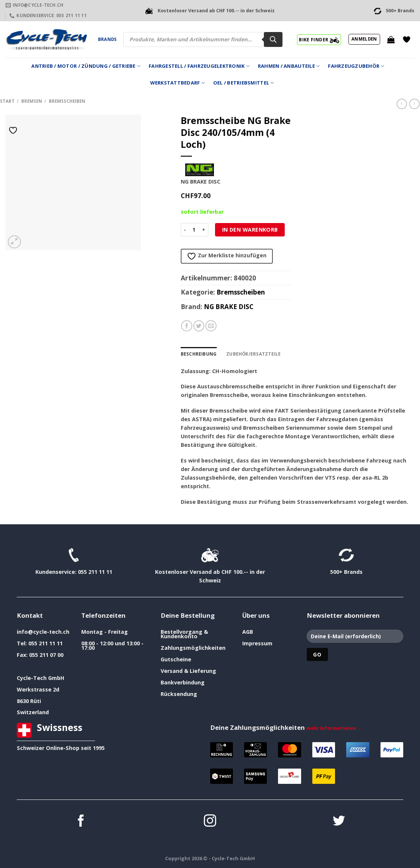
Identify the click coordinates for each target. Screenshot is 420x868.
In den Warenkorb (250, 230)
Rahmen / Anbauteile (289, 66)
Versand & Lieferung (188, 671)
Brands (107, 39)
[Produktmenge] (194, 230)
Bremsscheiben (67, 101)
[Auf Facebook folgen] (81, 822)
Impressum (257, 643)
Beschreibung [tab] (198, 354)
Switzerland (33, 712)
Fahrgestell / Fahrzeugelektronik (199, 66)
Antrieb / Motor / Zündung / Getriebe (86, 66)
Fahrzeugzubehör (356, 66)
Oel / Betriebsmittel (244, 83)
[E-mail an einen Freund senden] (211, 326)
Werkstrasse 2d (38, 689)
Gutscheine (176, 659)
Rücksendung (179, 694)
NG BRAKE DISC (229, 307)
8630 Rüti (29, 701)
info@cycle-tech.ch (43, 632)
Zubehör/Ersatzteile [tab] (252, 354)
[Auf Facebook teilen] (187, 326)
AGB (248, 632)
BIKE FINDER (319, 39)
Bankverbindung (183, 682)
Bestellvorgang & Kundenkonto (184, 634)
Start (7, 101)
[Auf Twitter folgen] (339, 822)
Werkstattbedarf (178, 83)
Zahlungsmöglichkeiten (193, 648)
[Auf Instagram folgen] (210, 822)
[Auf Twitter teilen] (199, 326)
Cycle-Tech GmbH (41, 678)
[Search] (273, 39)
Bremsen (32, 101)
